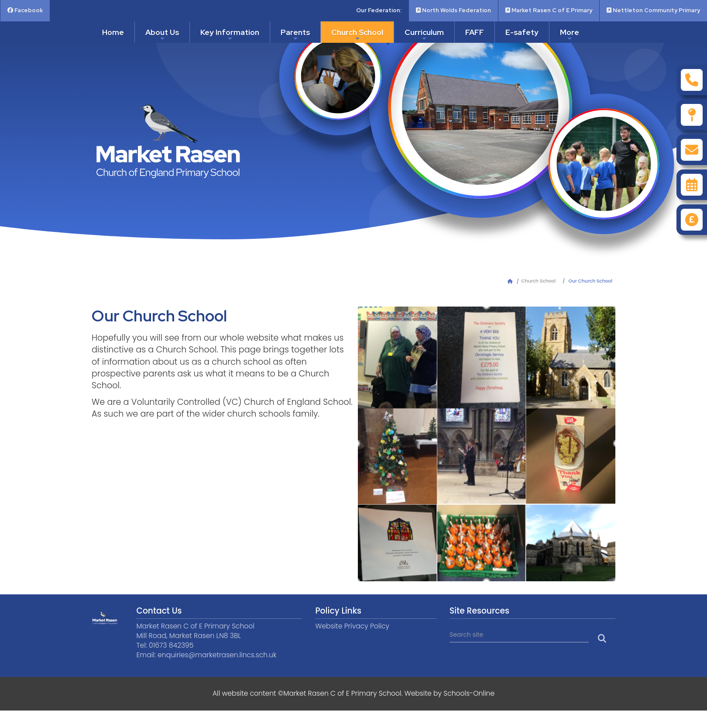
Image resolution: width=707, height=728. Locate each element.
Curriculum (424, 35)
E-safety (522, 32)
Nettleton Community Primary (653, 10)
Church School (357, 35)
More (570, 35)
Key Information (230, 35)
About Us (162, 35)
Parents (295, 35)
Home (113, 32)
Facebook (25, 10)
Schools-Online (469, 693)
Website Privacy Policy (352, 626)
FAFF (475, 32)
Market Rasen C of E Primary (549, 10)
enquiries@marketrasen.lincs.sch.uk (217, 655)
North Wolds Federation (453, 10)
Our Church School (590, 281)
